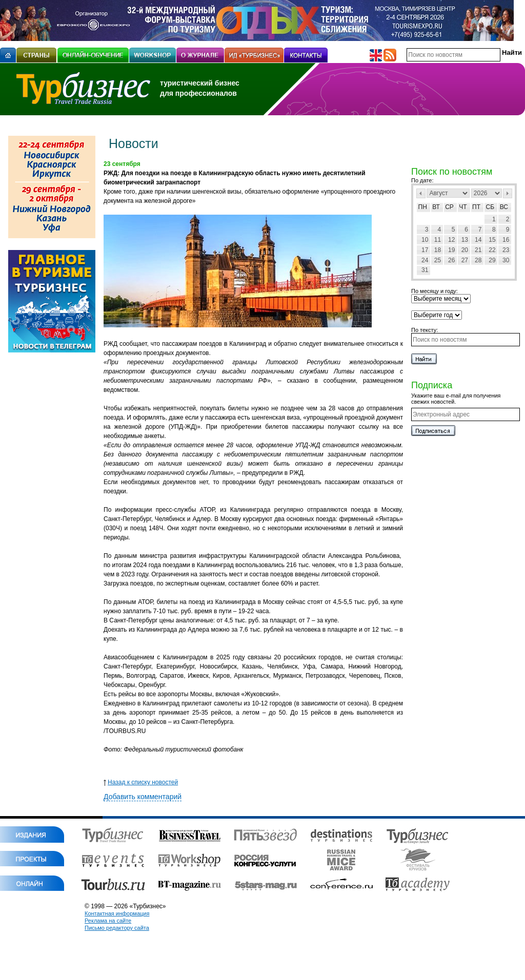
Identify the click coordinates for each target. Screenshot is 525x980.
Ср (449, 207)
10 (425, 240)
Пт (476, 207)
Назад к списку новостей (141, 782)
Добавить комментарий (143, 797)
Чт (463, 207)
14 (478, 240)
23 (506, 250)
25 (438, 260)
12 (451, 240)
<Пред (421, 193)
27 (465, 260)
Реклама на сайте (108, 921)
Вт (436, 207)
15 (492, 240)
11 (438, 240)
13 (465, 240)
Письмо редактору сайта (117, 928)
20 (465, 250)
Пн (423, 207)
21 (478, 250)
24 (425, 260)
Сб (490, 207)
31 (425, 270)
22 (492, 250)
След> (508, 193)
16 (506, 240)
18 (438, 250)
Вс (504, 207)
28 (478, 260)
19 (451, 250)
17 (425, 250)
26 (451, 260)
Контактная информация (117, 913)
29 (492, 260)
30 (506, 260)
